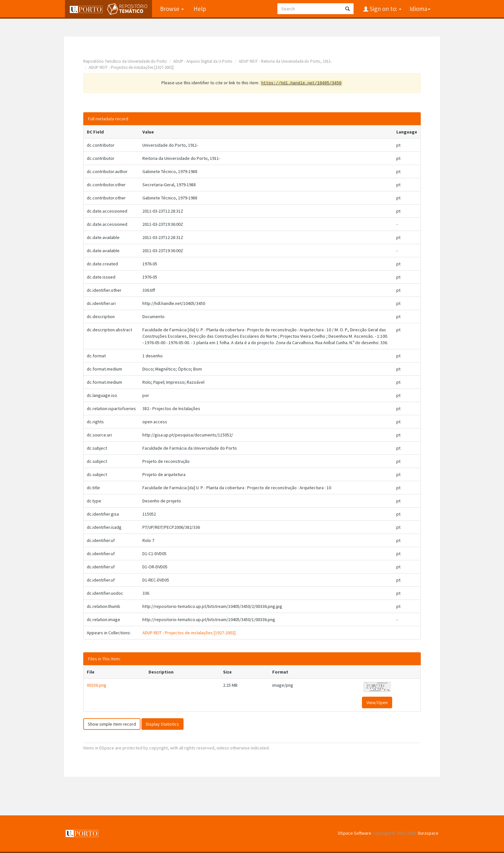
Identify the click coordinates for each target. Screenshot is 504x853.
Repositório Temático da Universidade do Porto (125, 61)
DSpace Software (355, 833)
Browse (171, 9)
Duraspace (428, 833)
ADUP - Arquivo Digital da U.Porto (203, 61)
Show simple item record (112, 724)
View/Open (377, 702)
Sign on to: (385, 9)
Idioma (420, 9)
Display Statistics (162, 724)
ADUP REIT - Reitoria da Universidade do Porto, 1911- (285, 61)
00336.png (97, 685)
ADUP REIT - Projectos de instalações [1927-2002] (131, 67)
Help (199, 9)
